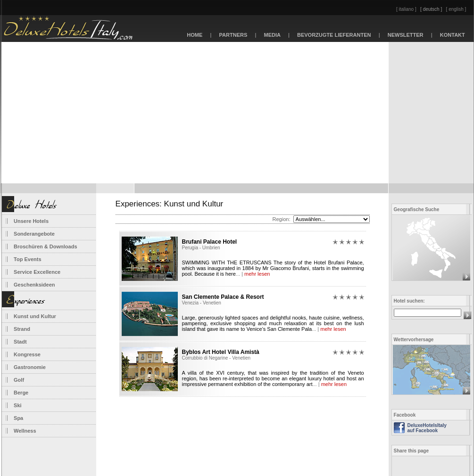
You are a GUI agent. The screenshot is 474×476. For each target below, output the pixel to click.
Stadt (20, 342)
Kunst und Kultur (35, 316)
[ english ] (456, 9)
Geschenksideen (34, 285)
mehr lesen (257, 274)
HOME (195, 35)
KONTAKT (453, 35)
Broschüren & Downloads (45, 246)
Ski (18, 405)
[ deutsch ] (431, 9)
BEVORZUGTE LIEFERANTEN (334, 35)
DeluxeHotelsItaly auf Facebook (427, 428)
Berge (21, 393)
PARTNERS (233, 35)
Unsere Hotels (31, 221)
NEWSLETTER (406, 35)
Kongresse (27, 354)
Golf (19, 380)
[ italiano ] (406, 9)
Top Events (27, 259)
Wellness (25, 431)
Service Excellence (37, 272)
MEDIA (272, 35)
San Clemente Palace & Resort (223, 297)
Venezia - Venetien (202, 303)
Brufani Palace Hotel (210, 242)
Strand (22, 329)
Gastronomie (30, 367)
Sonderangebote (34, 234)
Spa (18, 418)
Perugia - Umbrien (201, 248)
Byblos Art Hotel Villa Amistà (221, 352)
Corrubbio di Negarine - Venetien (216, 358)
